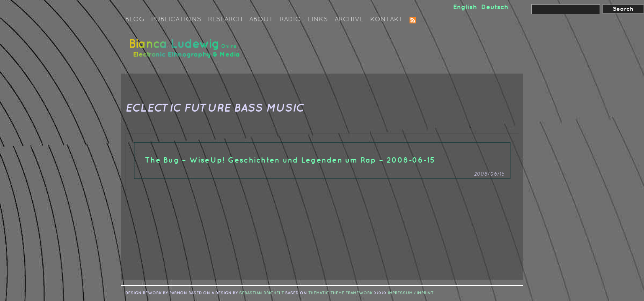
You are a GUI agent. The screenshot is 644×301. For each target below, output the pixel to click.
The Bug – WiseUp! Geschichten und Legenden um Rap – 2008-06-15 (290, 160)
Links (318, 20)
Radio (290, 20)
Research (225, 20)
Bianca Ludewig (186, 52)
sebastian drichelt (261, 293)
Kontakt (386, 20)
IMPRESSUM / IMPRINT (411, 293)
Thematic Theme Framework (340, 293)
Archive (349, 20)
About (261, 20)
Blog (135, 20)
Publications (176, 20)
